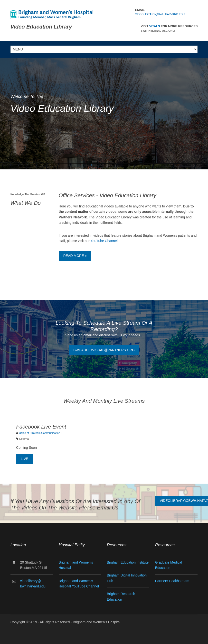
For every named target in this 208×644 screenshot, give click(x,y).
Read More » (75, 256)
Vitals (155, 26)
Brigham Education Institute (128, 562)
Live (24, 459)
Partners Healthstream (172, 581)
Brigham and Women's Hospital (97, 622)
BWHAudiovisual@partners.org (104, 350)
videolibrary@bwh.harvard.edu (160, 14)
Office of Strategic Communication (39, 433)
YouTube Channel (104, 241)
